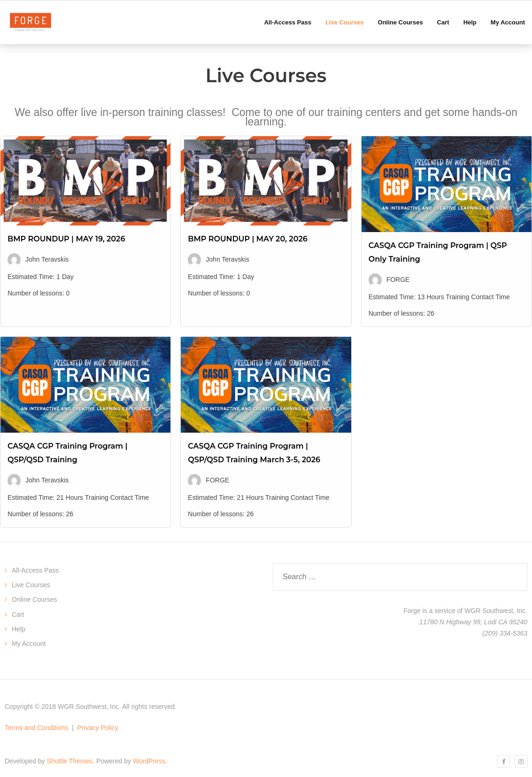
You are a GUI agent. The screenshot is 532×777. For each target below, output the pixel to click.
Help (19, 629)
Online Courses (35, 599)
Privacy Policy (98, 728)
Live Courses (31, 585)
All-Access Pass (35, 570)
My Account (29, 644)
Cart (18, 614)
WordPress (149, 761)
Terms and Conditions (36, 728)
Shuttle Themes (70, 761)
